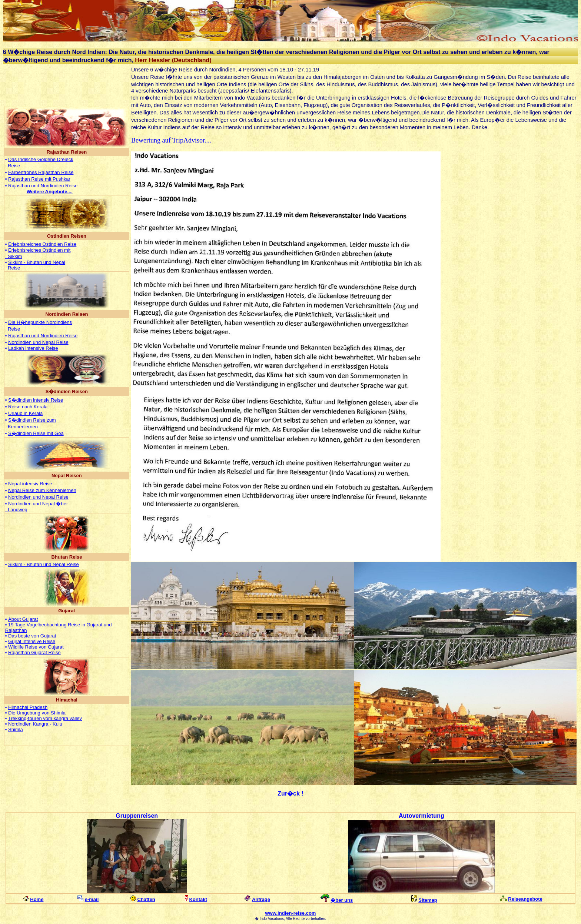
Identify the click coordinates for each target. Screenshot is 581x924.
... (50, 192)
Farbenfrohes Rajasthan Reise (41, 172)
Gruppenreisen (137, 816)
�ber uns (342, 900)
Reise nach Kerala (28, 407)
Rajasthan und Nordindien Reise (43, 186)
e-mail (92, 899)
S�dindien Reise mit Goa (36, 433)
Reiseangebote (525, 899)
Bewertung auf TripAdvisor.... (171, 140)
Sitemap (428, 900)
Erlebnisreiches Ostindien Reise (42, 244)
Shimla (16, 729)
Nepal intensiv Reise (30, 484)
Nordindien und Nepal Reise (38, 342)
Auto (405, 816)
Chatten (146, 899)
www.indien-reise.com (291, 913)
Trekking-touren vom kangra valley (45, 718)
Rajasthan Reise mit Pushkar (39, 179)
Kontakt (198, 899)
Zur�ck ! (290, 794)
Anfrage (261, 899)
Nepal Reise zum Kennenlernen (42, 490)
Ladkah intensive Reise (33, 348)
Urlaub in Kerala (25, 413)
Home (37, 899)
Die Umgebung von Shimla (37, 713)
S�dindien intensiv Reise (36, 400)
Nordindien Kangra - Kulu (35, 724)
